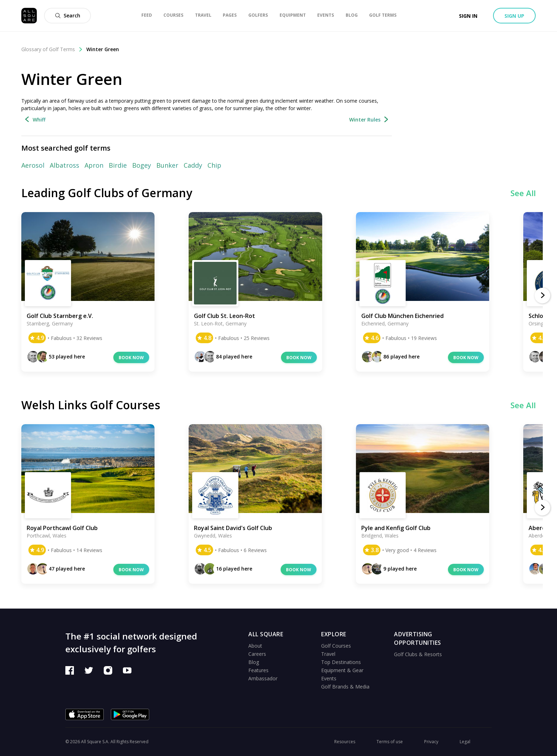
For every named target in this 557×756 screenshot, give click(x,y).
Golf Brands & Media (345, 687)
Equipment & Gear (342, 670)
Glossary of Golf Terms (52, 49)
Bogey (142, 165)
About (255, 646)
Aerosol (33, 165)
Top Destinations (341, 662)
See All (523, 193)
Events (329, 678)
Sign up (514, 16)
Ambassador (263, 678)
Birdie (118, 165)
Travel (328, 654)
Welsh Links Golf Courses (91, 405)
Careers (257, 654)
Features (258, 670)
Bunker (167, 165)
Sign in (468, 16)
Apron (94, 165)
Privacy (431, 742)
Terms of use (390, 742)
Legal (465, 742)
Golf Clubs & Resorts (418, 654)
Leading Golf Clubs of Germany (107, 193)
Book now (131, 358)
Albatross (64, 165)
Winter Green (103, 49)
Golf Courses (336, 646)
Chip (214, 165)
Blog (254, 662)
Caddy (193, 165)
